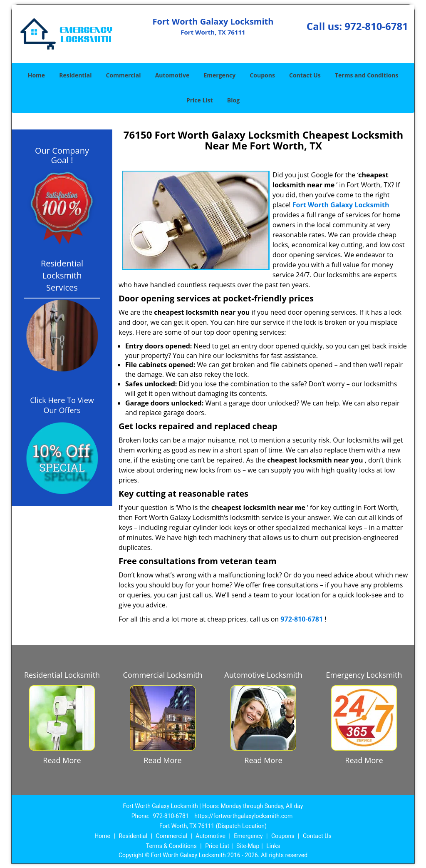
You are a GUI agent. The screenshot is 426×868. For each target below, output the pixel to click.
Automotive (172, 75)
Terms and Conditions (367, 75)
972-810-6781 (376, 26)
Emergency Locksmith (364, 675)
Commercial (124, 75)
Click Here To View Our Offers (62, 405)
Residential (75, 75)
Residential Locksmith (62, 675)
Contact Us (305, 75)
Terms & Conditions (171, 846)
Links (273, 846)
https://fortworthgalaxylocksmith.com (243, 816)
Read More (62, 760)
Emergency (219, 75)
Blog (233, 100)
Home (36, 75)
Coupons (262, 75)
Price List (200, 100)
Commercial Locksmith (163, 675)
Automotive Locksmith (263, 675)
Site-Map (248, 846)
